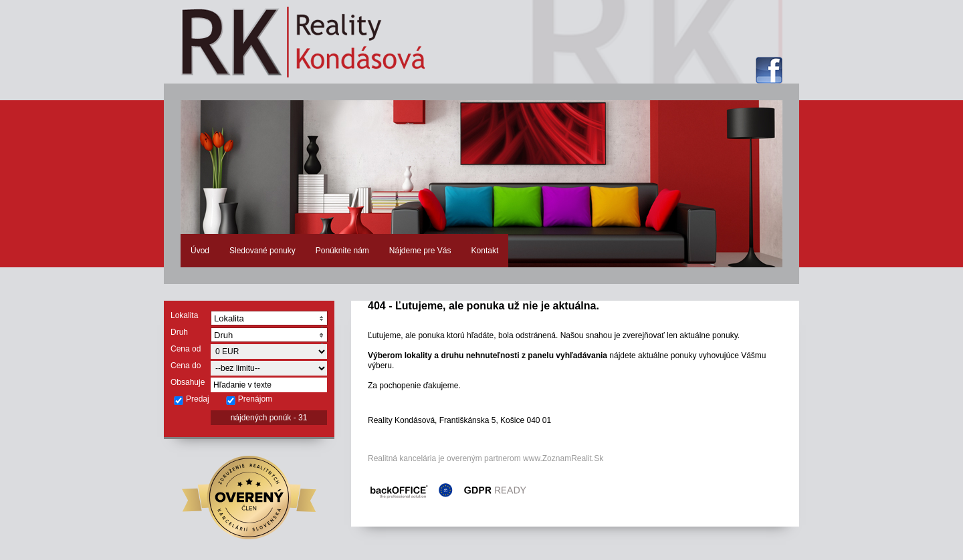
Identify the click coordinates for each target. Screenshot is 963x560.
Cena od (186, 349)
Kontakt (485, 251)
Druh (179, 332)
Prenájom (249, 400)
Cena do (186, 366)
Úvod (200, 251)
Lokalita (184, 315)
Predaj (191, 400)
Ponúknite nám (342, 251)
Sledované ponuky (262, 251)
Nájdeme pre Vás (420, 251)
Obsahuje (188, 382)
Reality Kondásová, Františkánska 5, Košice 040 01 (459, 420)
